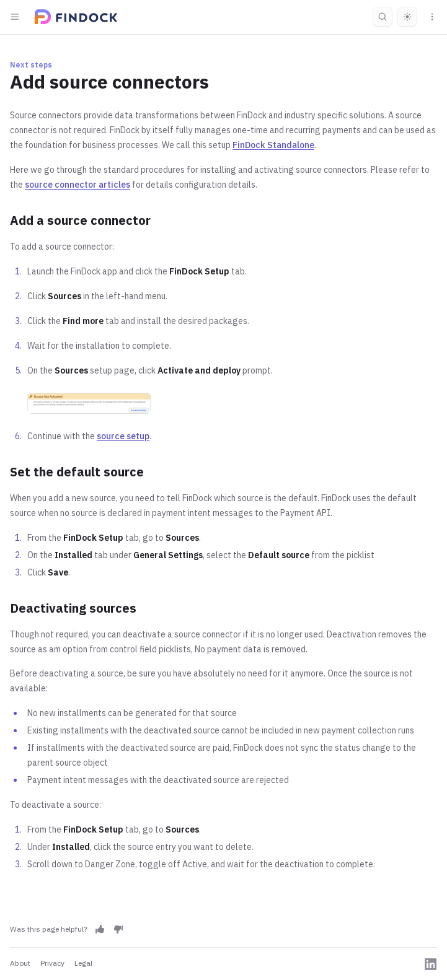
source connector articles (77, 185)
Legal (83, 963)
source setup (123, 436)
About (20, 963)
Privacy (52, 963)
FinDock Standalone (273, 145)
